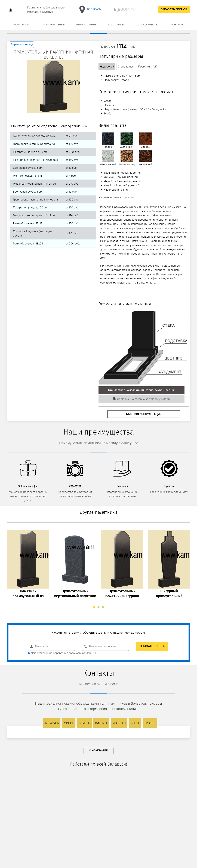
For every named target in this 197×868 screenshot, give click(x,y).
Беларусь (89, 10)
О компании (99, 751)
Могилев (119, 723)
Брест (135, 723)
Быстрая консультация (144, 414)
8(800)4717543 (129, 10)
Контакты (177, 24)
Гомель (84, 723)
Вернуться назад (22, 45)
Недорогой (107, 66)
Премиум (144, 66)
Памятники (21, 24)
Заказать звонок (174, 10)
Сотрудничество (147, 24)
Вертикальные (86, 24)
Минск (69, 723)
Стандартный (126, 66)
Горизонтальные (53, 24)
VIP (156, 66)
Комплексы (116, 24)
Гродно (150, 723)
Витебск (101, 723)
